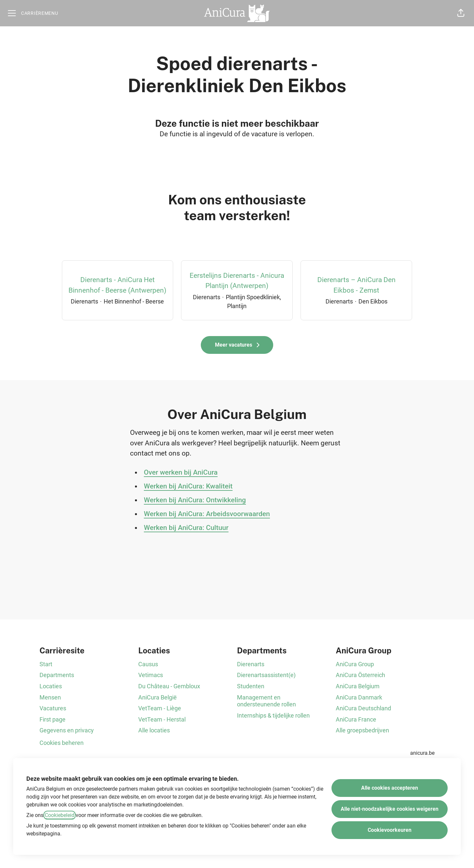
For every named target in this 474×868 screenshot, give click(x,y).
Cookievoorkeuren (390, 830)
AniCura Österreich (360, 675)
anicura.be (422, 753)
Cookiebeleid (60, 815)
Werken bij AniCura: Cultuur (186, 528)
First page (53, 719)
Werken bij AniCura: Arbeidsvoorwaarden (207, 514)
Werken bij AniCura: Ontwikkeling (195, 500)
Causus (148, 664)
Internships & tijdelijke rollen (273, 715)
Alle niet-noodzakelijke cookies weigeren (390, 809)
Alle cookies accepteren (390, 788)
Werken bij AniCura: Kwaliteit (188, 486)
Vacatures (53, 708)
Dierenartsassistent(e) (266, 675)
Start (46, 664)
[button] (461, 13)
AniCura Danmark (359, 697)
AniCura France (356, 719)
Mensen (50, 697)
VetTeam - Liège (160, 708)
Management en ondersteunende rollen (266, 701)
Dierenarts (251, 664)
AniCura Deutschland (363, 708)
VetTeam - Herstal (162, 719)
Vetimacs (151, 675)
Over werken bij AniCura (181, 472)
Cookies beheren (62, 743)
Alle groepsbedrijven (362, 730)
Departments (57, 675)
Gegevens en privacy (67, 730)
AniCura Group (355, 664)
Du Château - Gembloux (169, 686)
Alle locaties (154, 730)
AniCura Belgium (358, 686)
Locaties (51, 686)
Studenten (251, 686)
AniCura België (158, 697)
